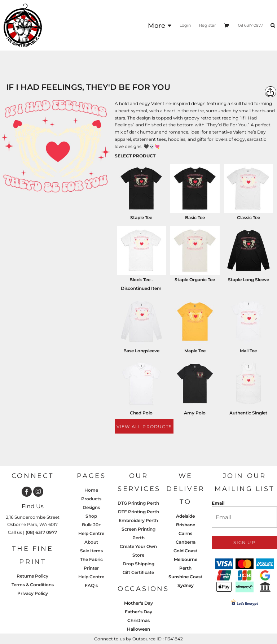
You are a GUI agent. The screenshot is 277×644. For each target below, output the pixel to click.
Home (91, 490)
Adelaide (185, 516)
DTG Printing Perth (138, 503)
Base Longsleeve (141, 351)
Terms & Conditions (33, 585)
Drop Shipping (138, 564)
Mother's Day (138, 603)
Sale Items (91, 551)
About (91, 542)
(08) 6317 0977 (41, 532)
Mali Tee (248, 351)
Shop (91, 516)
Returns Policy (32, 576)
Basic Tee (195, 217)
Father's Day (138, 612)
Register (207, 25)
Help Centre (91, 533)
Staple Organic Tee (195, 280)
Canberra (186, 542)
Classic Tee (249, 217)
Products (91, 499)
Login (185, 25)
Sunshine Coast (185, 577)
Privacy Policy (33, 593)
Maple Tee (195, 351)
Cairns (185, 533)
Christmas (138, 620)
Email (218, 503)
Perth (185, 568)
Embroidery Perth (138, 520)
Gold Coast (185, 551)
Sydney (186, 585)
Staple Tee (141, 217)
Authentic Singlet (248, 413)
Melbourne (186, 559)
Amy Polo (195, 413)
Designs (91, 507)
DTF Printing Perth (138, 512)
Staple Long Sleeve (249, 280)
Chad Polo (141, 413)
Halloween (138, 629)
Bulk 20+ (91, 525)
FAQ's (91, 585)
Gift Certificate (138, 572)
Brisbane (186, 525)
